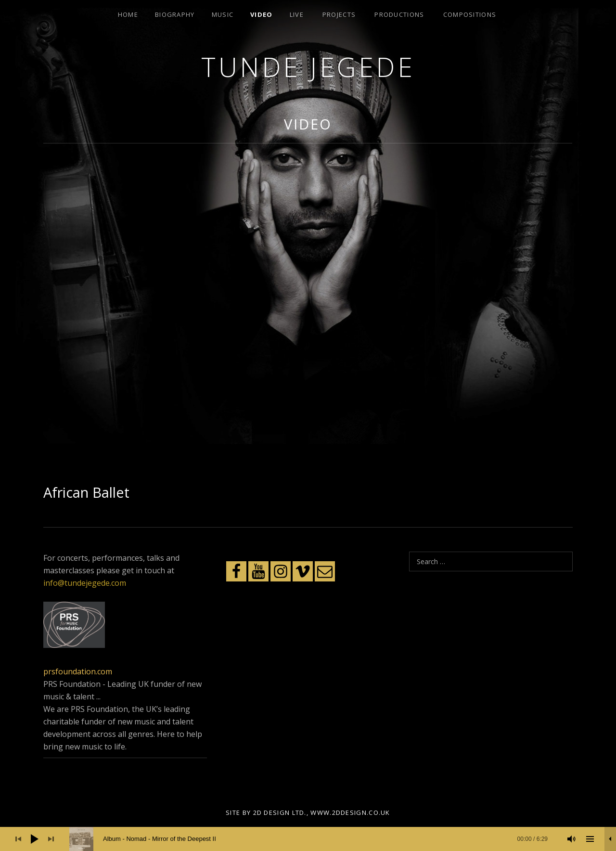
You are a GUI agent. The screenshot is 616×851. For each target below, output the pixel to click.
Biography (175, 14)
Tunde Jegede (308, 67)
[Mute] (572, 839)
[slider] (313, 839)
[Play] (35, 839)
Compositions (470, 14)
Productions (399, 14)
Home (128, 14)
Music (223, 14)
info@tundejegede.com (85, 583)
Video (262, 14)
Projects (339, 14)
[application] (308, 839)
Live (297, 14)
